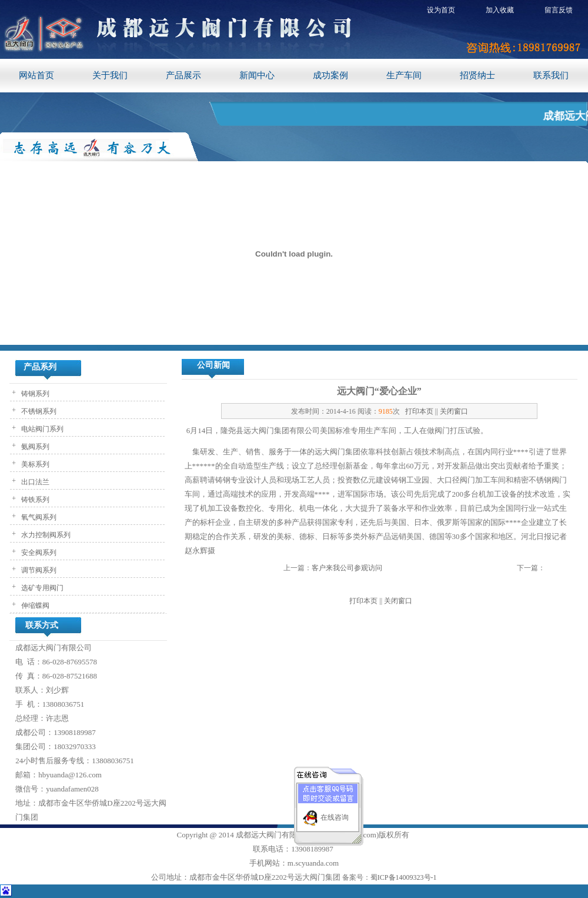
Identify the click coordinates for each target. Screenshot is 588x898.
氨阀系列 (34, 447)
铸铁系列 (34, 500)
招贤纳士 (477, 75)
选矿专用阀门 (41, 588)
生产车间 (404, 75)
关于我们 (110, 75)
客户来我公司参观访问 (347, 568)
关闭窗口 (454, 411)
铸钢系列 (34, 394)
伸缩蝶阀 (34, 606)
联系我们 (551, 75)
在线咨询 (335, 813)
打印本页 (419, 411)
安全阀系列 (38, 553)
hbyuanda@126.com (70, 775)
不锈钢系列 (38, 411)
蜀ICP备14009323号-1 (404, 877)
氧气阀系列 (38, 517)
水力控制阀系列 (45, 535)
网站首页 (36, 75)
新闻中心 (257, 75)
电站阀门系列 (41, 429)
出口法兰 (34, 482)
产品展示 (183, 75)
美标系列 (34, 464)
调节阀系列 (38, 570)
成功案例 (330, 75)
